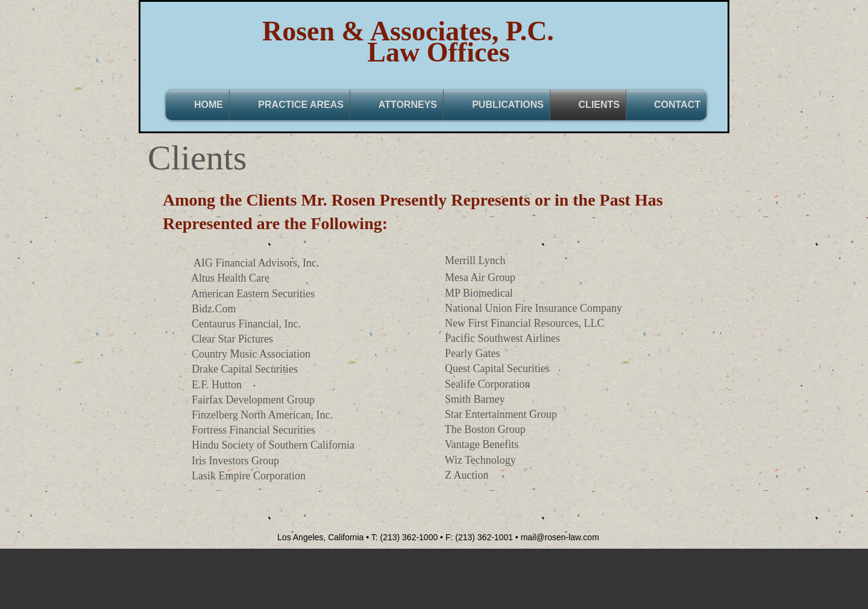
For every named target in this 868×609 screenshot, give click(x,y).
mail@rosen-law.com (560, 537)
